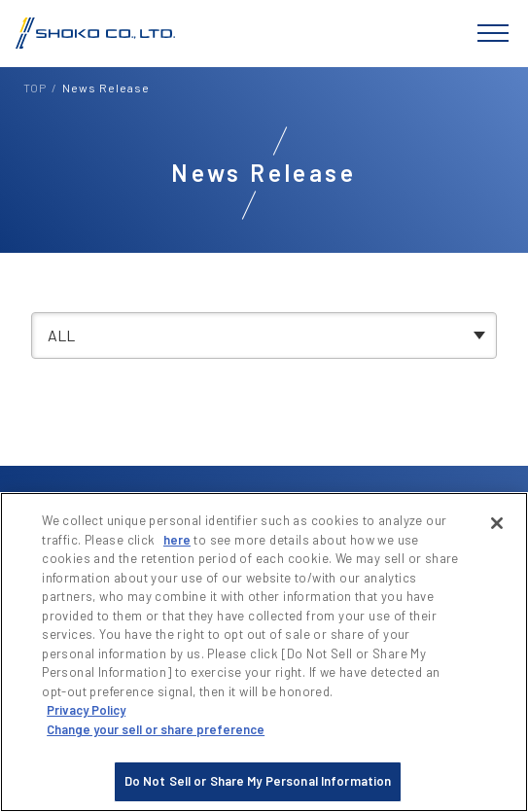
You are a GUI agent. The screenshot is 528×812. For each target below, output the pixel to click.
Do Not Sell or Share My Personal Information (258, 781)
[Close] (497, 523)
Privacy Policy (86, 710)
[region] (264, 652)
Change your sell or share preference (156, 729)
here (177, 540)
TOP (35, 88)
